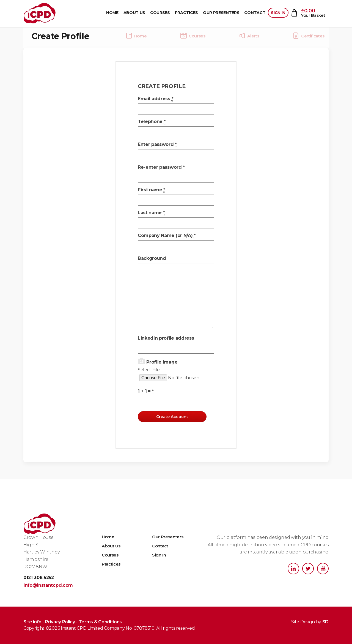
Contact (255, 13)
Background (152, 258)
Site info (32, 622)
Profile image (158, 361)
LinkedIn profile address (166, 338)
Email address (156, 99)
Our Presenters (221, 13)
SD (325, 622)
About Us (134, 13)
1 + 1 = (146, 391)
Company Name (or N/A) (167, 236)
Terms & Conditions (100, 622)
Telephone (152, 122)
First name (152, 190)
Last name (151, 213)
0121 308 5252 (39, 578)
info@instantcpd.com (48, 585)
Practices (186, 13)
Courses (160, 13)
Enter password (157, 144)
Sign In (278, 13)
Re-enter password (161, 167)
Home (112, 13)
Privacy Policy (60, 622)
